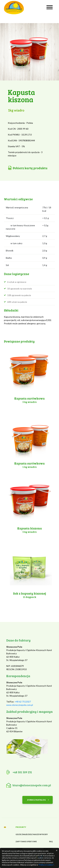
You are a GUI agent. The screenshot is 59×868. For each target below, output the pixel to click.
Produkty (21, 827)
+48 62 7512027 (23, 702)
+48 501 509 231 (22, 772)
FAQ (51, 841)
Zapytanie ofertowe (26, 841)
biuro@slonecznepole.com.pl (32, 785)
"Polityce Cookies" (46, 865)
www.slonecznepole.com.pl (20, 705)
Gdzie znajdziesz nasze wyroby (32, 834)
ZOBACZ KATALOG (36, 800)
